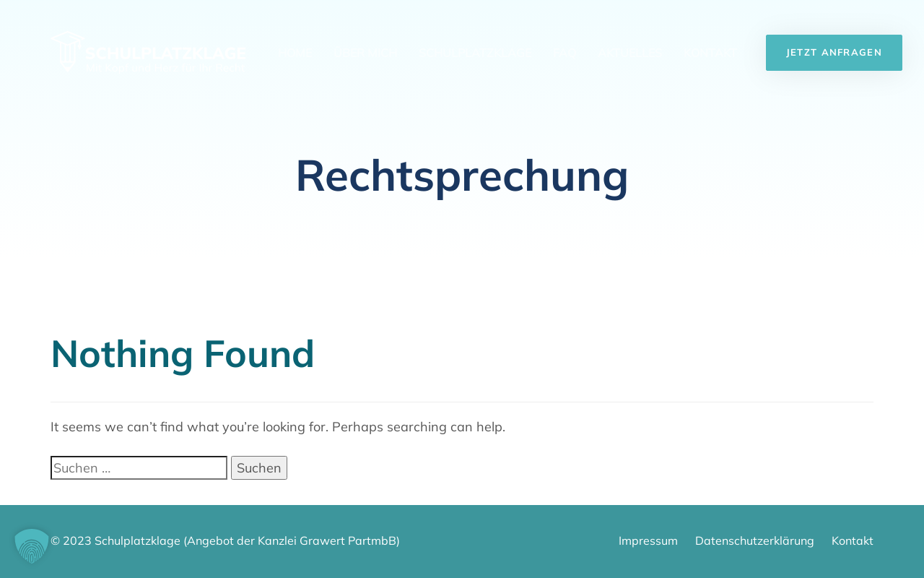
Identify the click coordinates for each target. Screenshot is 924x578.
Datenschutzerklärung (755, 540)
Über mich (365, 53)
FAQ (565, 53)
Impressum (648, 540)
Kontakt (710, 53)
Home (295, 53)
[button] (32, 546)
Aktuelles (630, 53)
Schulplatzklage (475, 53)
